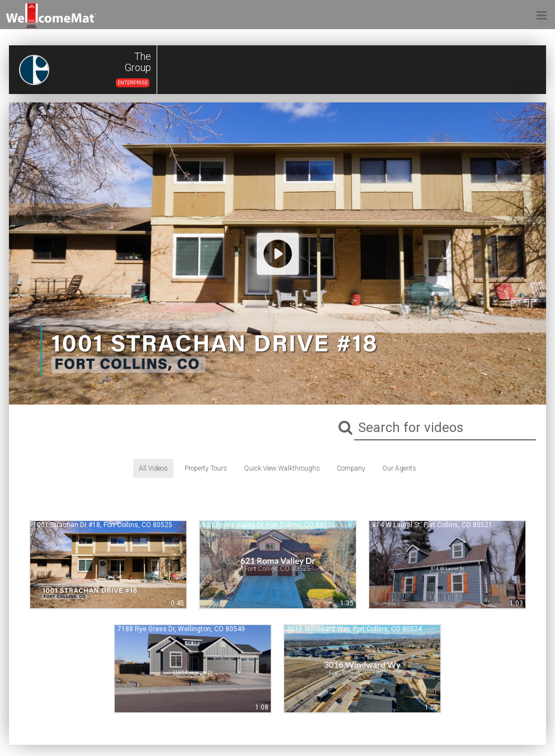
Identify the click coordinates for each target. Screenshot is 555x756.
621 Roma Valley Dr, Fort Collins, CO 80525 (269, 525)
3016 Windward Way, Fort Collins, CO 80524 (354, 629)
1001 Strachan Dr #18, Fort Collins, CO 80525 (103, 525)
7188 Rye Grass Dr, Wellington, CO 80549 (181, 629)
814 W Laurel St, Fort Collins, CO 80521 (432, 525)
